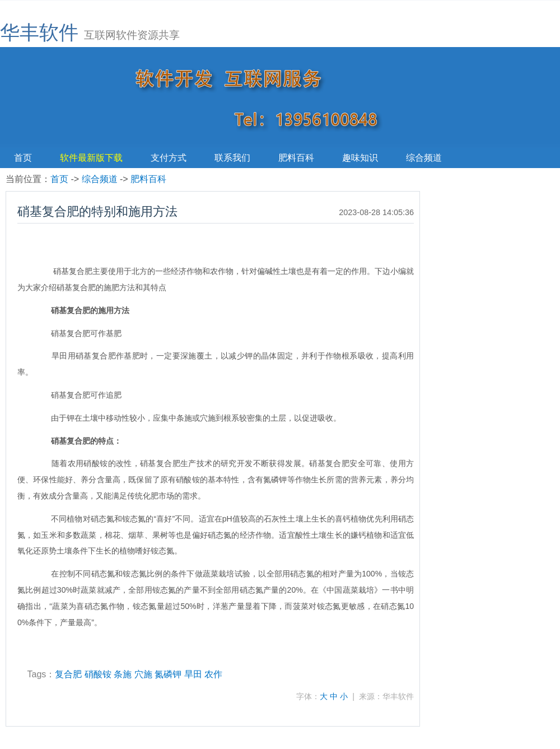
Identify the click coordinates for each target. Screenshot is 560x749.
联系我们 (232, 158)
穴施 (143, 674)
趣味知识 (360, 158)
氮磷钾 (168, 674)
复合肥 (68, 674)
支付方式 (169, 158)
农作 (213, 674)
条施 (123, 674)
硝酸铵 (98, 674)
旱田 (193, 674)
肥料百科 (296, 158)
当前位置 (24, 179)
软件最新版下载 (91, 158)
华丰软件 (39, 32)
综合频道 (424, 158)
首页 (23, 158)
